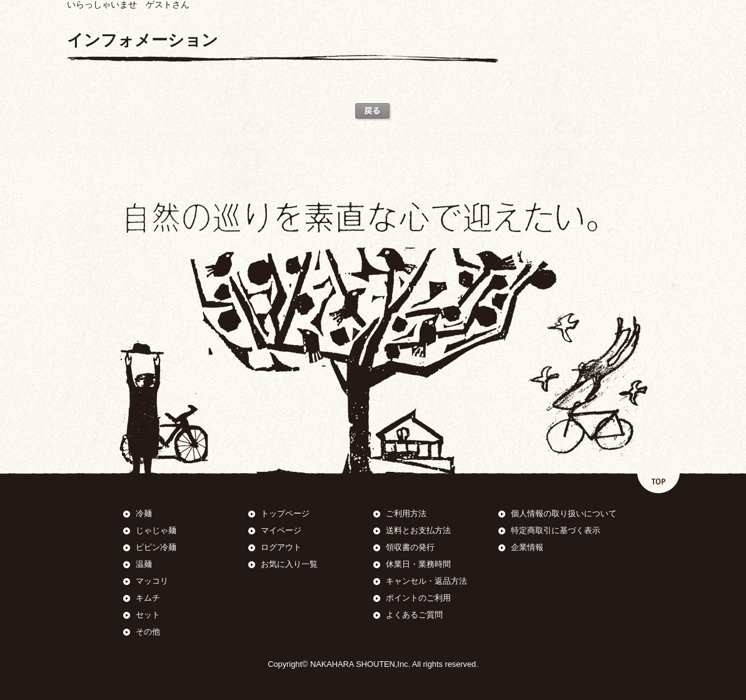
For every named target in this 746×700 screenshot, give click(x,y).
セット (148, 615)
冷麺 (144, 513)
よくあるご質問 (414, 615)
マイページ (281, 530)
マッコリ (152, 581)
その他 (148, 632)
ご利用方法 (406, 513)
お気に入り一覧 (289, 564)
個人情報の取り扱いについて (564, 513)
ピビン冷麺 (156, 547)
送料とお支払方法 (418, 530)
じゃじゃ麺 (156, 530)
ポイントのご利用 (418, 598)
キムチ (148, 598)
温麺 (144, 564)
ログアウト (281, 547)
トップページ (285, 513)
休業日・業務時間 (418, 564)
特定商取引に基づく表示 (556, 530)
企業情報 (527, 547)
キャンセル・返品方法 (426, 581)
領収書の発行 (410, 547)
